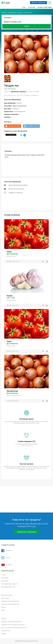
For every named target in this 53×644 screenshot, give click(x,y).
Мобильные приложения (10, 601)
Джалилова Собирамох (19, 92)
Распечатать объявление (16, 189)
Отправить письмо (31, 126)
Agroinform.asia (7, 595)
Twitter (6, 558)
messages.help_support (9, 584)
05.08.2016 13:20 (11, 95)
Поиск (27, 26)
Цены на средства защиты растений (14, 628)
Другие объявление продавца (18, 185)
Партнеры (5, 578)
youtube (6, 565)
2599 (21, 95)
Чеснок (9, 296)
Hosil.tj (4, 619)
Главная (4, 13)
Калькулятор (6, 631)
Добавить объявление (38, 3)
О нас (3, 575)
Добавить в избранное (16, 193)
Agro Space (5, 598)
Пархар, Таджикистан (32, 95)
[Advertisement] (26, 499)
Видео (4, 634)
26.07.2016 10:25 (14, 401)
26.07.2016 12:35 (14, 351)
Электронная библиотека (10, 604)
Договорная (12, 89)
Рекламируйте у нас (8, 587)
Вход (41, 7)
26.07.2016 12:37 (14, 305)
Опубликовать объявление (26, 532)
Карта (3, 607)
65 (38, 92)
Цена (3, 610)
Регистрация (48, 7)
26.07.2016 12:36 (14, 261)
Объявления (12, 13)
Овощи (20, 13)
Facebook (7, 551)
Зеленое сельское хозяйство (11, 622)
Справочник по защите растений (13, 625)
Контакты (5, 581)
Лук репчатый (28, 13)
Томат (9, 252)
